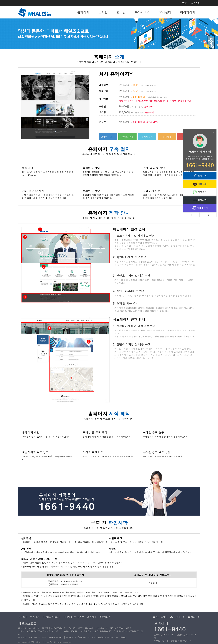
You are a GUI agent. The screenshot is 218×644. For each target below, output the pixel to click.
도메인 (103, 12)
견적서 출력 (147, 137)
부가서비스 (142, 12)
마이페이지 (188, 12)
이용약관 (35, 617)
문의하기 (167, 137)
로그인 (185, 3)
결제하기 (200, 200)
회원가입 (196, 3)
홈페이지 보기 (108, 137)
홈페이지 (83, 12)
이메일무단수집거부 (74, 617)
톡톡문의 (200, 192)
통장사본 (194, 617)
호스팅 (121, 12)
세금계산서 (200, 208)
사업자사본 (178, 617)
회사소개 (23, 617)
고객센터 (165, 12)
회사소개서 (160, 617)
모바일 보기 (128, 137)
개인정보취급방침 (51, 617)
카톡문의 (200, 184)
